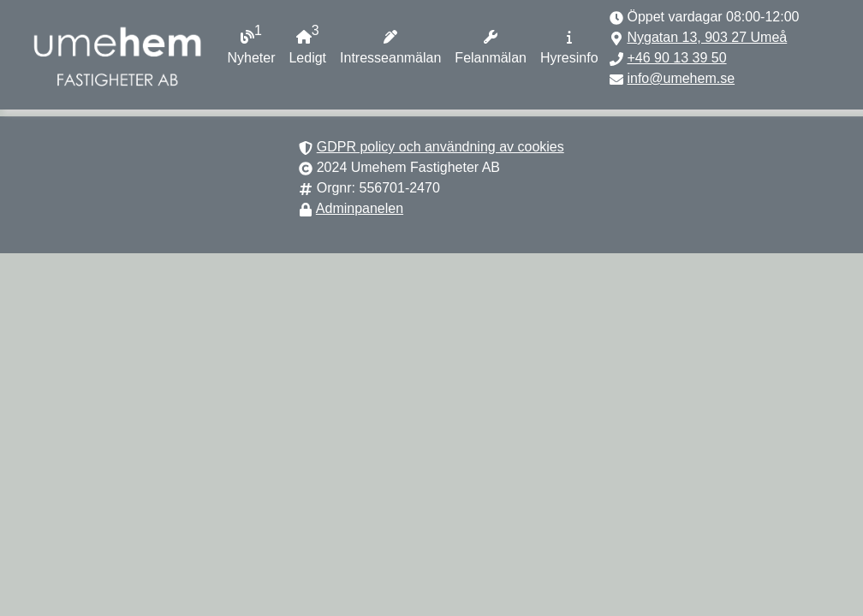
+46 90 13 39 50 (676, 58)
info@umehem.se (681, 78)
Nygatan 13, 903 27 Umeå (707, 37)
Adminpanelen (360, 208)
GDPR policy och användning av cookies (440, 147)
